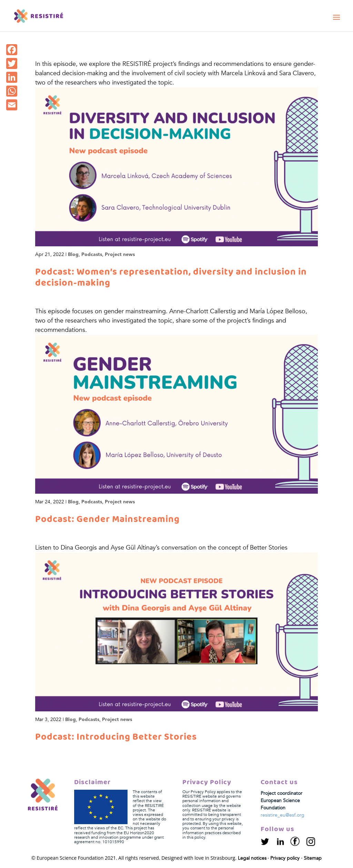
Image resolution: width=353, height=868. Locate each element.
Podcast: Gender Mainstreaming (107, 520)
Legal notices (252, 858)
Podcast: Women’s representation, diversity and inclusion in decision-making (171, 278)
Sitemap (313, 858)
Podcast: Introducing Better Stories (116, 737)
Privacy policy (285, 858)
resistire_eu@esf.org (283, 815)
